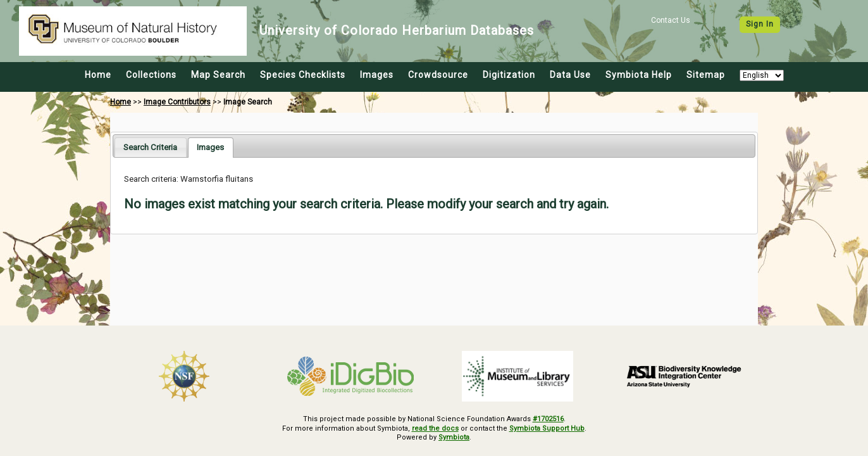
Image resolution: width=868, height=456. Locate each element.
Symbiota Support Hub (547, 428)
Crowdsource (438, 75)
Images (377, 75)
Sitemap (706, 75)
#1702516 (548, 419)
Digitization (509, 75)
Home (98, 75)
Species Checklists (303, 75)
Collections (151, 75)
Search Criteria (150, 147)
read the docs (435, 428)
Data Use (570, 75)
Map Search (218, 75)
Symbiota (454, 437)
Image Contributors (177, 102)
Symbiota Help (639, 75)
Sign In (760, 24)
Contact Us (671, 20)
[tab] (150, 147)
